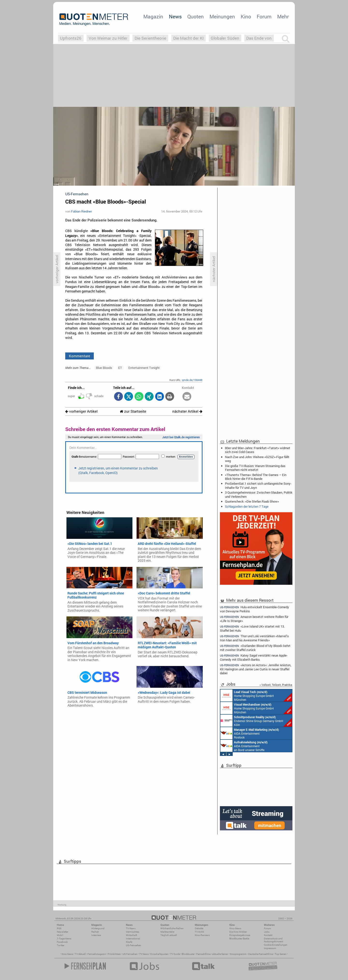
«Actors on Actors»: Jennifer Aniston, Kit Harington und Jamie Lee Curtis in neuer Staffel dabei (256, 669)
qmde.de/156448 (192, 380)
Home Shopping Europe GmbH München (256, 695)
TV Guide (175, 954)
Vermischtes (133, 932)
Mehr (283, 16)
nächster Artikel (187, 411)
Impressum (270, 948)
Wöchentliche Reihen (172, 928)
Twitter (61, 945)
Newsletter (62, 932)
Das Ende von (259, 38)
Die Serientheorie (150, 38)
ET (120, 368)
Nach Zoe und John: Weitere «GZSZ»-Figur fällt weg (257, 459)
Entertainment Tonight (144, 368)
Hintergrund (98, 928)
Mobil (60, 935)
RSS (59, 928)
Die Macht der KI (188, 38)
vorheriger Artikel (81, 411)
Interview (96, 935)
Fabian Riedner (81, 211)
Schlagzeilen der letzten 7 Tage (247, 506)
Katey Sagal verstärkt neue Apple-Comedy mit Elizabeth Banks (254, 657)
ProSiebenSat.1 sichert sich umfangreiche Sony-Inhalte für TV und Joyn (258, 485)
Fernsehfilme (203, 954)
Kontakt (268, 935)
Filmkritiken (114, 954)
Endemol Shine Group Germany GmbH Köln (256, 721)
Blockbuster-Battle (239, 939)
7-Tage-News (64, 939)
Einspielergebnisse (240, 935)
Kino (246, 16)
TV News (144, 954)
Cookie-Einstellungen (276, 945)
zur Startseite (133, 411)
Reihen (95, 932)
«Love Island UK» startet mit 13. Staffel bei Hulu (252, 628)
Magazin (153, 16)
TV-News (131, 928)
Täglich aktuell (169, 935)
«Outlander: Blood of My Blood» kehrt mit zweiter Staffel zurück (255, 648)
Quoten (196, 16)
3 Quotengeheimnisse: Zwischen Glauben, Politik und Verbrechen (259, 494)
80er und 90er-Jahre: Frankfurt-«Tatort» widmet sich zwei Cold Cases (258, 450)
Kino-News (235, 928)
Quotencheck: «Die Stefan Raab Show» (252, 501)
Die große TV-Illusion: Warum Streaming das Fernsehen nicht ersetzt (255, 468)
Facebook (62, 942)
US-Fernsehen (134, 945)
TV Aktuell (80, 954)
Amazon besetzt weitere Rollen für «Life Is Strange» (254, 619)
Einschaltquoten (159, 954)
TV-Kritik (199, 932)
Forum (264, 16)
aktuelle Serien (220, 954)
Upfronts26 (71, 38)
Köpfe (129, 942)
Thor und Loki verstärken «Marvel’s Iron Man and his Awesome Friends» (254, 638)
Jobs (267, 932)
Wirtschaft (131, 935)
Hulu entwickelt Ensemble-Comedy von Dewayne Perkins (254, 609)
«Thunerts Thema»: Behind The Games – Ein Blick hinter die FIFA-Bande (256, 477)
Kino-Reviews (202, 935)
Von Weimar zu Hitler (108, 38)
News (175, 16)
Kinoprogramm (238, 954)
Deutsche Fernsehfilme (261, 954)
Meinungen (222, 16)
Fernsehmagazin (97, 954)
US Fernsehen (130, 954)
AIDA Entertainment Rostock (250, 733)
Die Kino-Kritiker (238, 932)
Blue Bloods (104, 368)
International (133, 939)
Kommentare (80, 356)
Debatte (199, 928)
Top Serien (281, 954)
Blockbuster (188, 954)
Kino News (67, 954)
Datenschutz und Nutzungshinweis (274, 940)
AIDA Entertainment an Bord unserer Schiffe (244, 746)
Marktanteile (167, 932)
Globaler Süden (225, 38)
